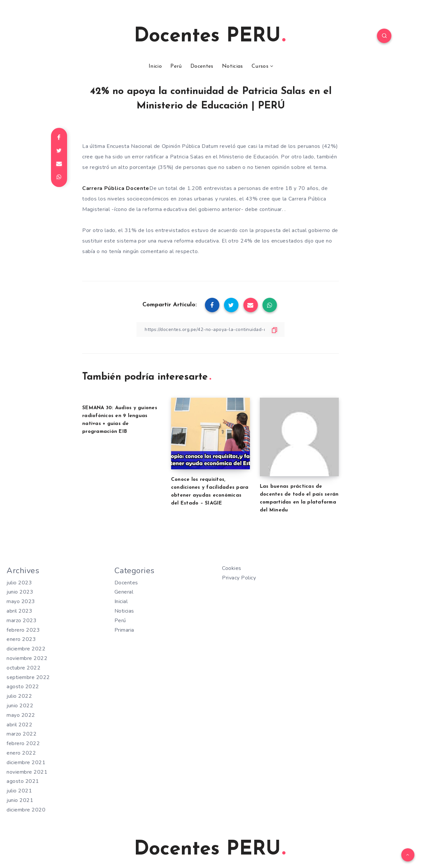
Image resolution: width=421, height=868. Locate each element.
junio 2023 (20, 592)
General (124, 592)
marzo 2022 (22, 734)
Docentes (202, 66)
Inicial (121, 601)
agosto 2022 (23, 687)
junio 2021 (20, 800)
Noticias (232, 66)
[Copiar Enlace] (210, 329)
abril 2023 (19, 611)
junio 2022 (20, 706)
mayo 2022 (21, 715)
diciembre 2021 (26, 762)
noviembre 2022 (27, 658)
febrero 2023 (23, 630)
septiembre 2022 (28, 677)
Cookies (232, 568)
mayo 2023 (21, 601)
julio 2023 (19, 583)
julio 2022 (19, 696)
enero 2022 (21, 753)
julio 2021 (19, 791)
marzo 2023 (22, 621)
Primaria (124, 630)
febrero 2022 (23, 743)
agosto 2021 (23, 781)
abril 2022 (19, 725)
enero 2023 (21, 639)
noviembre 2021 (27, 772)
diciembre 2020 (26, 810)
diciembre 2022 (26, 649)
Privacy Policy (239, 578)
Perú (176, 66)
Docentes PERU (210, 36)
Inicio (155, 66)
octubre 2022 (24, 668)
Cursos (260, 66)
